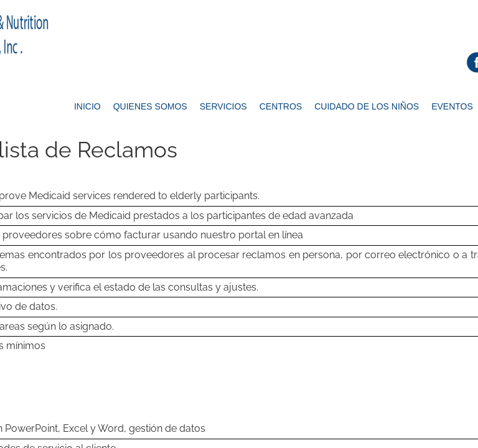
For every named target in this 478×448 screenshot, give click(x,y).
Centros (281, 106)
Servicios (223, 106)
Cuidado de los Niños (367, 106)
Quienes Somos (150, 106)
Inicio (87, 106)
